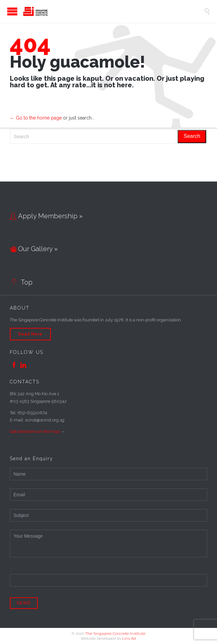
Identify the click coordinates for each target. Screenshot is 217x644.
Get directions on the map (35, 431)
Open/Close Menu (7, 11)
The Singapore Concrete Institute (115, 633)
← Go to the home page (36, 118)
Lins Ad (129, 638)
